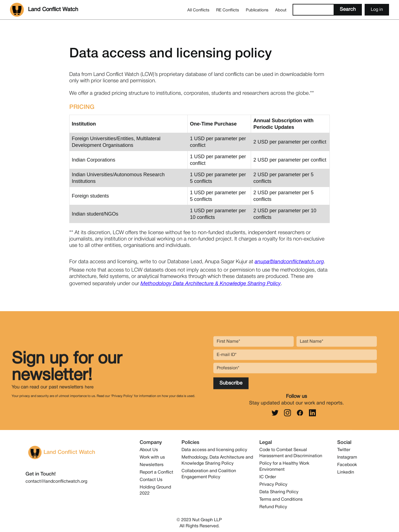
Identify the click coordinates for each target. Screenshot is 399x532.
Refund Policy (273, 507)
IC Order (268, 477)
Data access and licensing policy (214, 450)
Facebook (347, 465)
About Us (149, 450)
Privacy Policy (273, 485)
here (89, 391)
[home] (44, 10)
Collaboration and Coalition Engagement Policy (209, 474)
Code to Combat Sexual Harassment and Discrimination (291, 453)
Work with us (152, 457)
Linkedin (346, 472)
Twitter (344, 450)
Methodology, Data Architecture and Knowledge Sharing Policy (217, 461)
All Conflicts (198, 10)
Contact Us (151, 480)
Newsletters (152, 465)
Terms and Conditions (281, 500)
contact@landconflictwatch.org (56, 482)
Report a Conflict (156, 472)
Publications (257, 10)
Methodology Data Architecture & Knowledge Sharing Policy (211, 284)
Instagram (347, 457)
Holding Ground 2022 (155, 490)
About (281, 10)
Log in (377, 10)
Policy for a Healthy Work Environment (284, 467)
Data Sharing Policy (279, 492)
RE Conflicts (228, 10)
